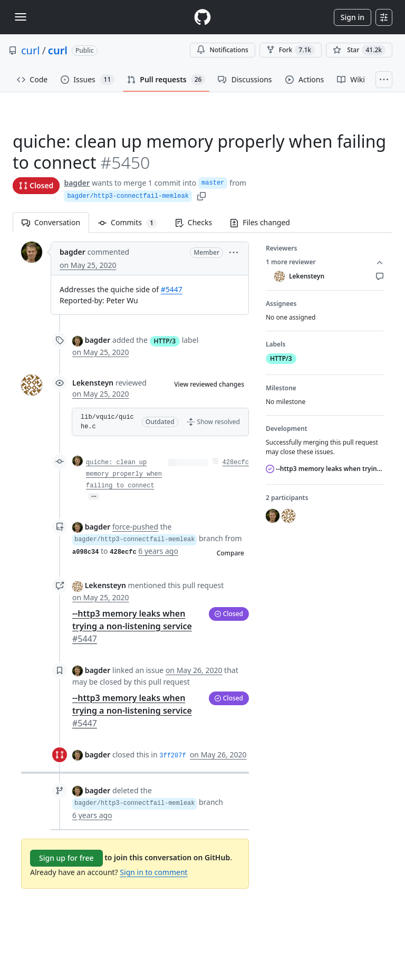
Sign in (353, 17)
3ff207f (172, 756)
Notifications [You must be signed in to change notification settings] (222, 50)
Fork (291, 50)
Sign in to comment (153, 872)
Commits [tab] (132, 222)
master (213, 183)
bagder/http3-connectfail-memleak (128, 196)
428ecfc (236, 463)
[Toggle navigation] (21, 17)
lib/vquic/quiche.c (107, 422)
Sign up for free (66, 858)
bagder (77, 183)
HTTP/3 (165, 341)
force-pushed (135, 527)
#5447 (172, 289)
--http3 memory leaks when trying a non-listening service (132, 626)
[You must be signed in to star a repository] (359, 50)
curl (30, 50)
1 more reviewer (325, 262)
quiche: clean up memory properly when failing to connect (124, 474)
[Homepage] (202, 17)
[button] (234, 252)
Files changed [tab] (260, 222)
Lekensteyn (93, 383)
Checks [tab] (194, 222)
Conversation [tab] (51, 222)
